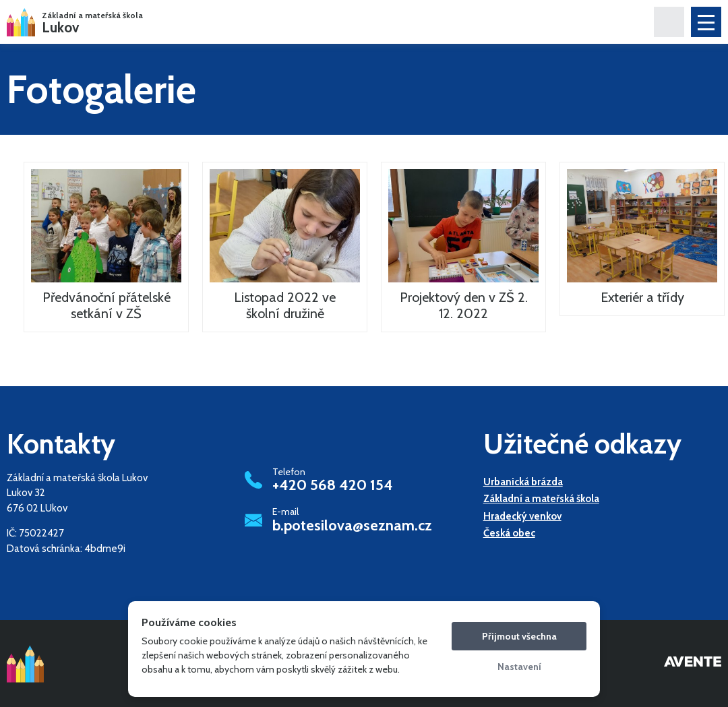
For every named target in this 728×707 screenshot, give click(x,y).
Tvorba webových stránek (693, 664)
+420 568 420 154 (333, 485)
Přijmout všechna (519, 636)
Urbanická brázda (523, 482)
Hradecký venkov (522, 516)
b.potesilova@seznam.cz (352, 526)
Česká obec (509, 533)
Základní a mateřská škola (541, 499)
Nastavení (519, 667)
